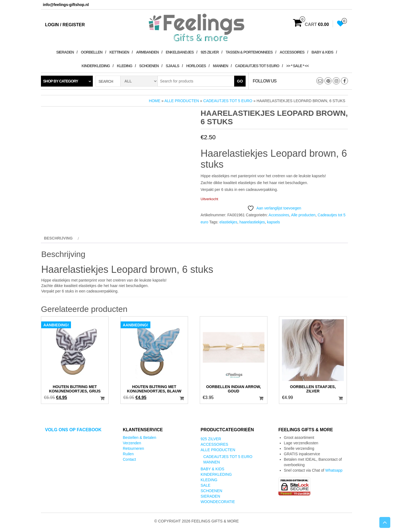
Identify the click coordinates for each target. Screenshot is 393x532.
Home (155, 101)
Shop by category (61, 81)
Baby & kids (322, 52)
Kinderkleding (96, 66)
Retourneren (133, 448)
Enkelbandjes (180, 52)
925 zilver (210, 52)
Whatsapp (334, 470)
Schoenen (149, 66)
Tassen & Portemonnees (249, 52)
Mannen (220, 66)
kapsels (273, 222)
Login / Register (65, 25)
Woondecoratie (218, 502)
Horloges (196, 66)
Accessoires (292, 52)
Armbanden (148, 52)
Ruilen (128, 454)
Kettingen (119, 52)
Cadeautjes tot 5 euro (257, 66)
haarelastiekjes (252, 222)
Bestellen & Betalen (139, 438)
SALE (206, 485)
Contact (129, 459)
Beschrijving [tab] (58, 238)
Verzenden (132, 443)
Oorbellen (92, 52)
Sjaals (172, 66)
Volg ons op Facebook (73, 430)
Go (240, 81)
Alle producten (182, 101)
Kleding (124, 66)
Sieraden (65, 52)
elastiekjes (228, 222)
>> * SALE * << (298, 66)
